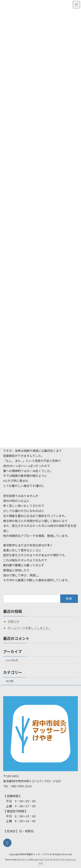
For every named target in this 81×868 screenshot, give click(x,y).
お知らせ (13, 621)
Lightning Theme (42, 860)
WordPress (23, 860)
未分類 (9, 681)
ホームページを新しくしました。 (30, 628)
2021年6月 (12, 660)
